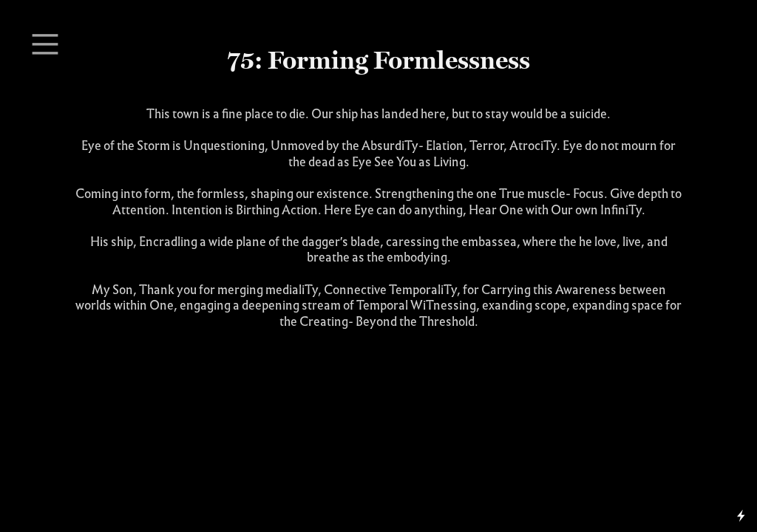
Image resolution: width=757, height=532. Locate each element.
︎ (45, 45)
